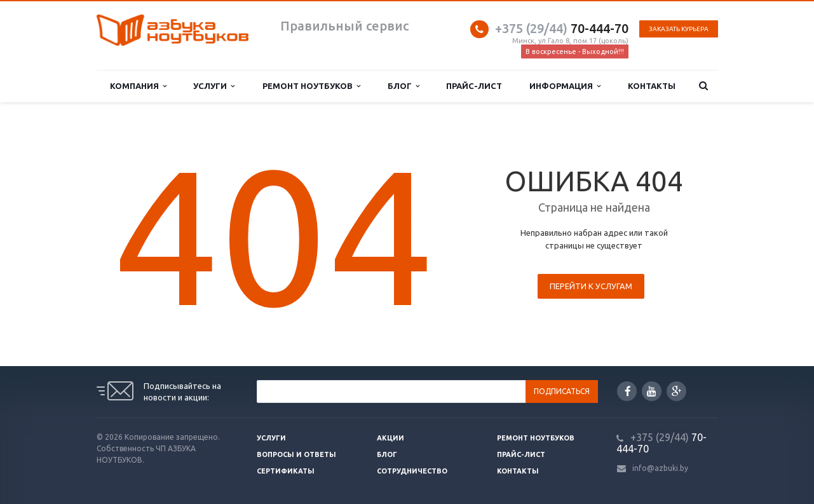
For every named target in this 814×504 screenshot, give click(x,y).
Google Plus (677, 391)
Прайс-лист (474, 86)
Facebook (628, 391)
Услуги (214, 86)
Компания (138, 86)
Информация (565, 86)
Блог (404, 86)
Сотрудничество (412, 471)
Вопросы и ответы (296, 454)
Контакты (652, 86)
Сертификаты (286, 471)
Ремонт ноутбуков (311, 86)
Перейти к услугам (591, 286)
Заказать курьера (679, 29)
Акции (390, 438)
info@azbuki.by (660, 468)
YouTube (652, 391)
